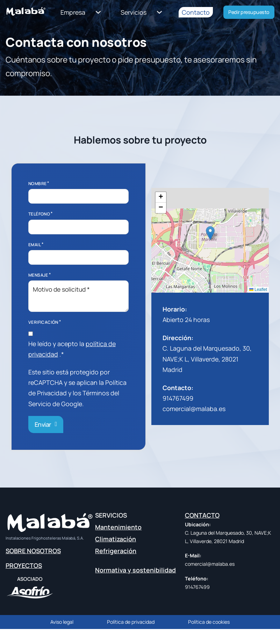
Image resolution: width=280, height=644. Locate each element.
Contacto (196, 12)
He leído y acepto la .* (72, 349)
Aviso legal (62, 622)
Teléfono (39, 214)
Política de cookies (209, 622)
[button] (210, 233)
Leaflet (258, 290)
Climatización (116, 539)
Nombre (37, 184)
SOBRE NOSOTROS (33, 551)
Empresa (73, 12)
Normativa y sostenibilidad (135, 570)
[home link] (26, 13)
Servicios (134, 12)
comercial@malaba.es (194, 409)
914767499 (178, 398)
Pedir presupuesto (249, 12)
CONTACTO (202, 515)
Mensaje (38, 275)
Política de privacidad (131, 622)
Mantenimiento (118, 527)
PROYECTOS (24, 565)
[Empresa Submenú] (98, 12)
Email (35, 245)
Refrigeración (116, 551)
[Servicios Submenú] (160, 12)
